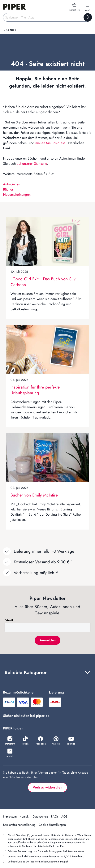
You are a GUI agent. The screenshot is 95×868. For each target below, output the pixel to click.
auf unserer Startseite (32, 164)
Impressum (10, 816)
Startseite (11, 30)
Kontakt (24, 816)
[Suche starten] (88, 17)
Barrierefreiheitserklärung (19, 825)
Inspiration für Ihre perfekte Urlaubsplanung (35, 390)
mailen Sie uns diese (50, 143)
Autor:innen (12, 184)
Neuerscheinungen (17, 195)
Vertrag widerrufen (47, 787)
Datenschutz (40, 816)
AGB (64, 816)
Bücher (8, 189)
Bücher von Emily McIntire (34, 495)
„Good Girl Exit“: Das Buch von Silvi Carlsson (44, 282)
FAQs (55, 816)
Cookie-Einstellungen (52, 825)
